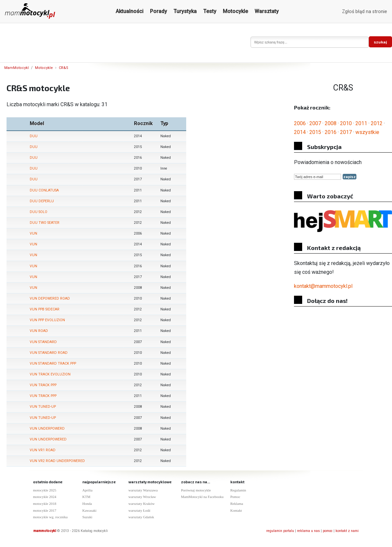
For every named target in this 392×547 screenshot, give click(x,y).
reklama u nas (308, 531)
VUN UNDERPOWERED (48, 439)
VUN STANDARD (43, 342)
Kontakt (236, 510)
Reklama (237, 504)
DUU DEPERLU (42, 201)
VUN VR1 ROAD (43, 450)
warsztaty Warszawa (143, 490)
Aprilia (87, 490)
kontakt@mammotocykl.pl (323, 286)
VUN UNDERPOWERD (47, 429)
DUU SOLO (39, 212)
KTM (86, 497)
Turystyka (185, 11)
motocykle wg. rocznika (50, 517)
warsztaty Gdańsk (141, 517)
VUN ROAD (39, 331)
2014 (300, 132)
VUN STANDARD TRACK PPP (53, 364)
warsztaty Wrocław (142, 497)
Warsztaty (267, 11)
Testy (210, 11)
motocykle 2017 (45, 510)
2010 (346, 123)
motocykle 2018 (45, 504)
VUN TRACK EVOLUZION (50, 374)
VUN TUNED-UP (43, 407)
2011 (361, 123)
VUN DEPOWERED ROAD (50, 298)
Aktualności (130, 11)
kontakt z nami (347, 531)
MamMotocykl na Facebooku (202, 497)
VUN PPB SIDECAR (45, 309)
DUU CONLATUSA (44, 190)
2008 (331, 123)
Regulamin (238, 490)
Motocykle (235, 11)
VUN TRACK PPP (43, 385)
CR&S (64, 68)
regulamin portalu (280, 531)
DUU (34, 136)
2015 (315, 132)
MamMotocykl (16, 68)
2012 (377, 123)
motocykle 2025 (45, 490)
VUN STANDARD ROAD (49, 353)
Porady (158, 11)
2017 (346, 132)
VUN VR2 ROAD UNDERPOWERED (57, 461)
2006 (300, 123)
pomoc (328, 531)
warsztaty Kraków (141, 504)
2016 (331, 132)
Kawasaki (89, 510)
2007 (315, 123)
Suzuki (87, 517)
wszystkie (367, 132)
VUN (33, 233)
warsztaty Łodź (139, 510)
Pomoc (235, 497)
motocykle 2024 (45, 497)
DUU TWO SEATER (45, 223)
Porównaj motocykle (196, 490)
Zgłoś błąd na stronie (365, 12)
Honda (87, 504)
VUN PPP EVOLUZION (47, 320)
